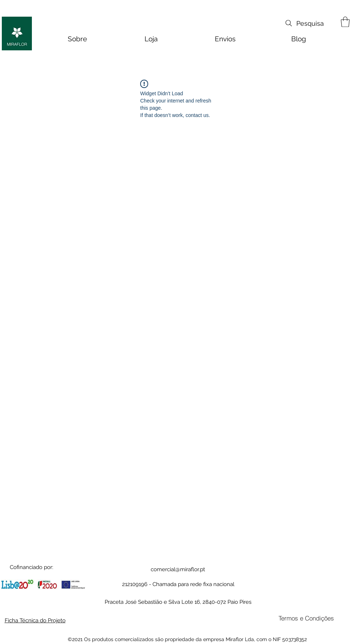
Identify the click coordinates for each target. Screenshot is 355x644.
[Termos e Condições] (306, 618)
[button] (345, 22)
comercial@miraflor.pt (178, 569)
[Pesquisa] (304, 23)
